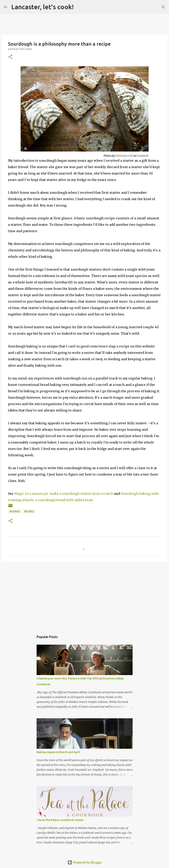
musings (15, 511)
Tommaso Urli (124, 156)
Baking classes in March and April (58, 752)
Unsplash (143, 156)
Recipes (29, 511)
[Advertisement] (85, 601)
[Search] (163, 7)
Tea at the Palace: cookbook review (60, 820)
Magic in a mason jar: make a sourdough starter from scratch (64, 494)
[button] (10, 57)
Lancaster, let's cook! (42, 7)
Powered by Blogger (85, 862)
